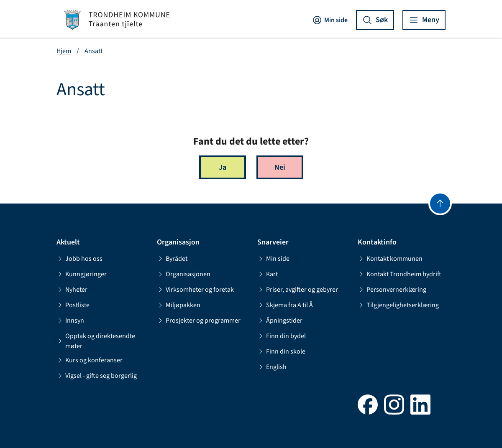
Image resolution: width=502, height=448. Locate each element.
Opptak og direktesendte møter (96, 341)
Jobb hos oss (79, 259)
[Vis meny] (424, 20)
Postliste (73, 305)
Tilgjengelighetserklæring (398, 305)
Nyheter (72, 290)
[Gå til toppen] (440, 204)
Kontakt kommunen (390, 259)
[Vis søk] (375, 20)
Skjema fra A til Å (285, 305)
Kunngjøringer (82, 274)
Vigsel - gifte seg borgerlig (97, 376)
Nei (280, 167)
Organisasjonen (184, 274)
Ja (223, 167)
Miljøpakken (179, 305)
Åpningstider (280, 321)
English (272, 367)
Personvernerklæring (392, 290)
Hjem (64, 51)
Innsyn (70, 321)
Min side (330, 20)
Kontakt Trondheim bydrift (400, 274)
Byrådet (172, 259)
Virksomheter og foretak (195, 290)
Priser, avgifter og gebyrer (298, 290)
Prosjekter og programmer (199, 321)
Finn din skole (281, 351)
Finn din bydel (282, 336)
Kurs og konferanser (90, 360)
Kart (268, 274)
